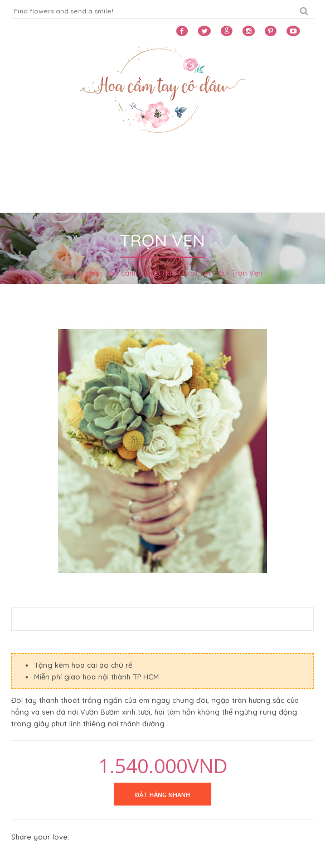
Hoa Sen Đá (204, 273)
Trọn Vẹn (247, 273)
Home (25, 166)
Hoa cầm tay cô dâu (140, 273)
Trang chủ (80, 273)
